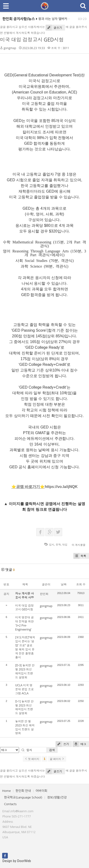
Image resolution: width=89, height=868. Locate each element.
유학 (58, 545)
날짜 (64, 584)
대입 (65, 545)
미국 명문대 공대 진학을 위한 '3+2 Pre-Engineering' (24, 623)
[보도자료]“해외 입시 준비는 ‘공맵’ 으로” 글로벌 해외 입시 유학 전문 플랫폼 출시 (25, 647)
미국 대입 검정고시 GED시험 (32, 40)
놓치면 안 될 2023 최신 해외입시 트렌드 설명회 (25, 727)
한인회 (44, 594)
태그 (79, 744)
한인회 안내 (23, 791)
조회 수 (81, 584)
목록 (80, 556)
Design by (17, 861)
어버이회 (41, 791)
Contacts (10, 804)
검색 (52, 750)
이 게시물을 (79, 545)
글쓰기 (54, 28)
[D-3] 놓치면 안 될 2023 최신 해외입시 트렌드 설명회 (25, 671)
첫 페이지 (32, 759)
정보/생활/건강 (57, 797)
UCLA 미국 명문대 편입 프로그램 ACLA (24, 689)
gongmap (10, 48)
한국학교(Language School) (23, 797)
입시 (52, 545)
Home (6, 791)
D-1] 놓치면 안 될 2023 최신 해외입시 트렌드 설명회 (24, 707)
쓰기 (62, 744)
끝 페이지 (57, 759)
